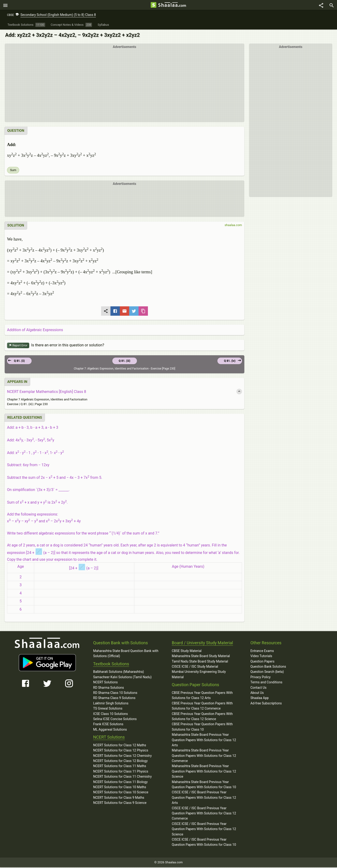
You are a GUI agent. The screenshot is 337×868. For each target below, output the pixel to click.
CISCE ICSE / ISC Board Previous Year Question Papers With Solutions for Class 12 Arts (204, 798)
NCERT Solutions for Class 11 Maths (120, 767)
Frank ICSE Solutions (108, 725)
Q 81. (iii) (124, 362)
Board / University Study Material (202, 643)
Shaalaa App (260, 699)
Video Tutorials (261, 657)
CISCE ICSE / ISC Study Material (195, 667)
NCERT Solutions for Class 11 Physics (121, 772)
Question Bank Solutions (268, 667)
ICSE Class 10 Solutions (110, 714)
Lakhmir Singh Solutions (111, 704)
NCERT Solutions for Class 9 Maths (119, 798)
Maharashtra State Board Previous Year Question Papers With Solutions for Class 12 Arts (204, 741)
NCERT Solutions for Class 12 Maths (120, 746)
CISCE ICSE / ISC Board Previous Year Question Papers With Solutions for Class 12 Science (204, 830)
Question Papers (262, 662)
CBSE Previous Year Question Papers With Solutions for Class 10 (202, 727)
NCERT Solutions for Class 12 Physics (121, 751)
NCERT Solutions (105, 683)
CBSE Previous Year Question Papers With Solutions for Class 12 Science (202, 717)
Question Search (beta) (267, 673)
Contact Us (258, 688)
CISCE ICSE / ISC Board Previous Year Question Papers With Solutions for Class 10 (204, 843)
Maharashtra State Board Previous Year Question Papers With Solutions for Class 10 (204, 785)
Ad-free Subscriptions (266, 704)
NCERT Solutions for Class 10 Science (121, 793)
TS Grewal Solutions (108, 709)
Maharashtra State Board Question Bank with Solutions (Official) (126, 654)
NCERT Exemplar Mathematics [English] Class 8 (47, 392)
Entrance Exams (262, 652)
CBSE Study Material (187, 652)
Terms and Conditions (266, 683)
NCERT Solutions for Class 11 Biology (120, 783)
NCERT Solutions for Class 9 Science (120, 803)
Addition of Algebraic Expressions (35, 331)
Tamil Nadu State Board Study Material (200, 662)
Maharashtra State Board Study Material (201, 657)
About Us (257, 693)
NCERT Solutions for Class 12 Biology (120, 762)
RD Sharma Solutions (108, 688)
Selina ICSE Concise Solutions (115, 720)
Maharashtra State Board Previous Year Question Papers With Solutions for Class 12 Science (204, 772)
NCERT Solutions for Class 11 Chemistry (122, 777)
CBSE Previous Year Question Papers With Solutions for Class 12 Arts (202, 696)
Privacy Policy (260, 678)
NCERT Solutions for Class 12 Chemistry (122, 756)
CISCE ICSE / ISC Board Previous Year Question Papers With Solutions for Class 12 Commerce (204, 814)
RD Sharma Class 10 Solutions (115, 693)
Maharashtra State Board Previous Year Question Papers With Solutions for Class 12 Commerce (204, 756)
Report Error (18, 346)
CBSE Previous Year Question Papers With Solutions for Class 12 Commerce (202, 707)
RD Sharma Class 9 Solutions (114, 699)
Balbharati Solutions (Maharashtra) (119, 673)
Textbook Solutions (111, 665)
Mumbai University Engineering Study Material (199, 675)
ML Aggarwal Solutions (110, 730)
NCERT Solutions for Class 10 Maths (120, 788)
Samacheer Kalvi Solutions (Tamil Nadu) (122, 678)
